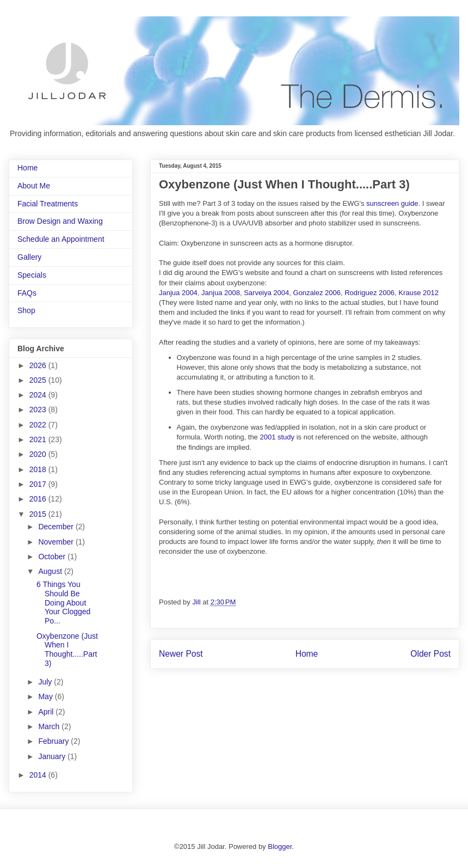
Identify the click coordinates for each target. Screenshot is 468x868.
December (57, 527)
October (53, 557)
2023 (39, 409)
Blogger (280, 846)
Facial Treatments (48, 204)
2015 (39, 514)
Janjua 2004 (178, 293)
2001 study (277, 437)
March (50, 726)
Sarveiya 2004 (266, 293)
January (53, 756)
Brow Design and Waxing (60, 221)
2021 (39, 439)
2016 (39, 499)
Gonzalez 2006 (317, 293)
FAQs (27, 293)
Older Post (430, 654)
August (51, 571)
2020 (39, 454)
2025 (39, 380)
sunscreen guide (392, 203)
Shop (26, 310)
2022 (39, 425)
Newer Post (181, 654)
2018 (39, 469)
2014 (39, 775)
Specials (32, 275)
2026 (39, 365)
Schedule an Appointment (61, 239)
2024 (39, 395)
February (54, 741)
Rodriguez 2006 (370, 293)
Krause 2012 (418, 293)
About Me (34, 186)
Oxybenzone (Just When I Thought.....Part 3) (67, 650)
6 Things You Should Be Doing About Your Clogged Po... (63, 603)
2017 (39, 484)
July (46, 682)
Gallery (29, 257)
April (47, 712)
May (46, 696)
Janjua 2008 (221, 293)
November (57, 542)
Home (307, 654)
